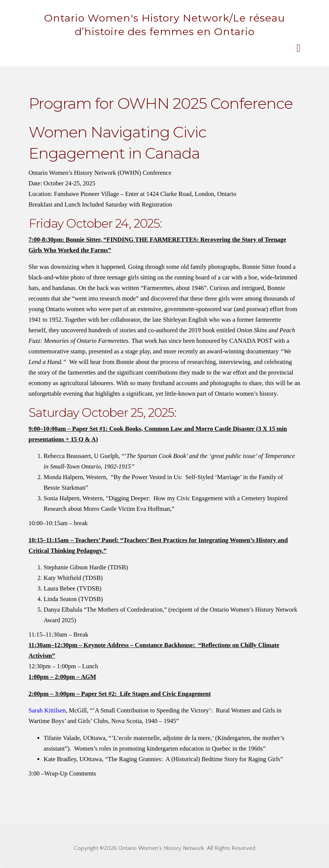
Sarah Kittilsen (47, 710)
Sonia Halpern (62, 498)
